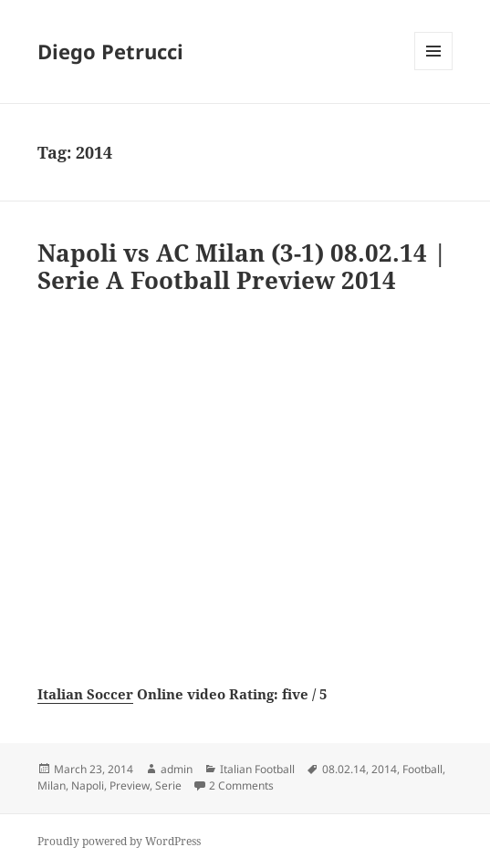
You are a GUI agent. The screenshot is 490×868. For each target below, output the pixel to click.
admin (177, 769)
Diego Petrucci (110, 51)
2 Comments (241, 785)
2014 (384, 769)
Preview (130, 785)
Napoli (88, 785)
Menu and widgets (434, 70)
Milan (52, 785)
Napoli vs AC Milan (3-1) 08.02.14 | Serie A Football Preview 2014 (242, 266)
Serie (168, 785)
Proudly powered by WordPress (119, 841)
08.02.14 (344, 769)
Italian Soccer (85, 694)
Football (422, 769)
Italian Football (257, 769)
